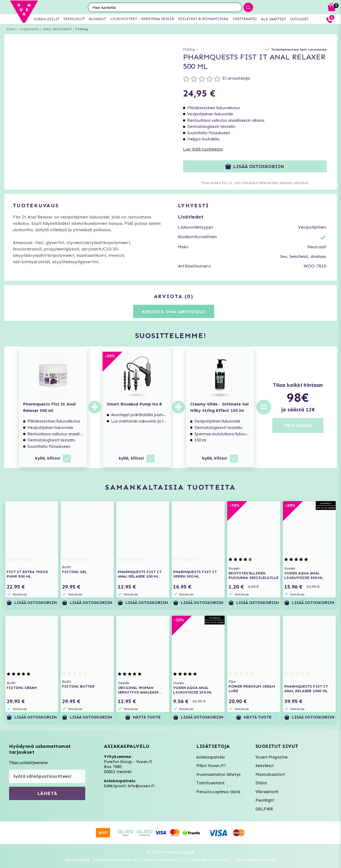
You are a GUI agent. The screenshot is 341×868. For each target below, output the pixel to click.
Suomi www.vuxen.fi (163, 860)
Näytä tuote (143, 717)
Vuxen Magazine (272, 757)
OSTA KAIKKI (298, 425)
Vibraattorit (267, 792)
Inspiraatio (29, 29)
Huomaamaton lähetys (219, 774)
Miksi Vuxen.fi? (211, 766)
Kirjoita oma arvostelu (174, 312)
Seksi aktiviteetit (58, 29)
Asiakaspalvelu (211, 757)
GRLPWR (264, 809)
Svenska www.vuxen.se (115, 860)
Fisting (82, 29)
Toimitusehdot (210, 783)
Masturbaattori (270, 774)
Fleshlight (265, 800)
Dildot (261, 783)
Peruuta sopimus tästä (218, 792)
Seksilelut (265, 766)
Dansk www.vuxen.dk (255, 860)
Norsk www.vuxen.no (208, 860)
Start (11, 29)
